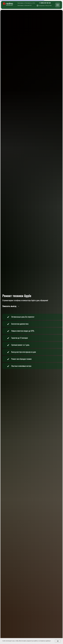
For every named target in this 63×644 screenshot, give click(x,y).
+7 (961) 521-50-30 (45, 3)
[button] (11, 306)
